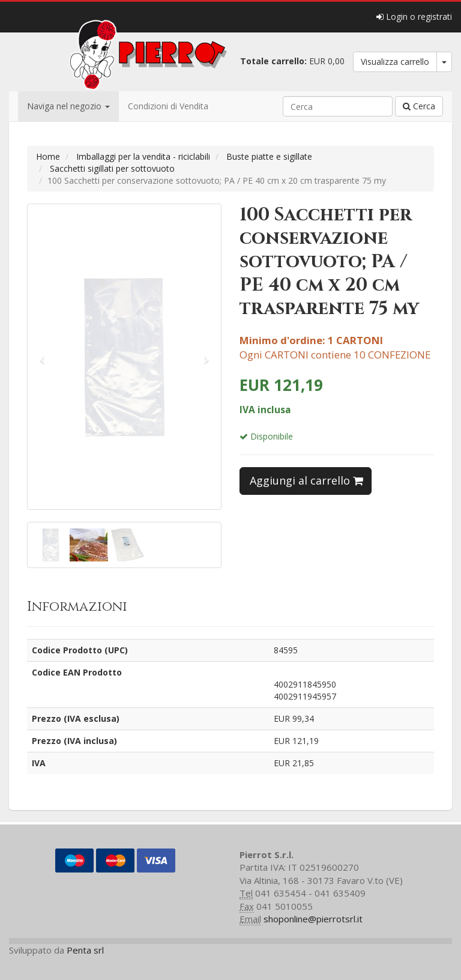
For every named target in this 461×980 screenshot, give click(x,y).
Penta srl (85, 950)
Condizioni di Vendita (168, 106)
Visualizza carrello (395, 62)
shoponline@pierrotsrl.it (313, 919)
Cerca (419, 106)
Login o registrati (414, 17)
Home (48, 156)
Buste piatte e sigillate (269, 156)
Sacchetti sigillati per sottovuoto (112, 168)
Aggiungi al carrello (306, 480)
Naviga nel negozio (68, 106)
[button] (42, 357)
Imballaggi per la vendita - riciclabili (143, 156)
